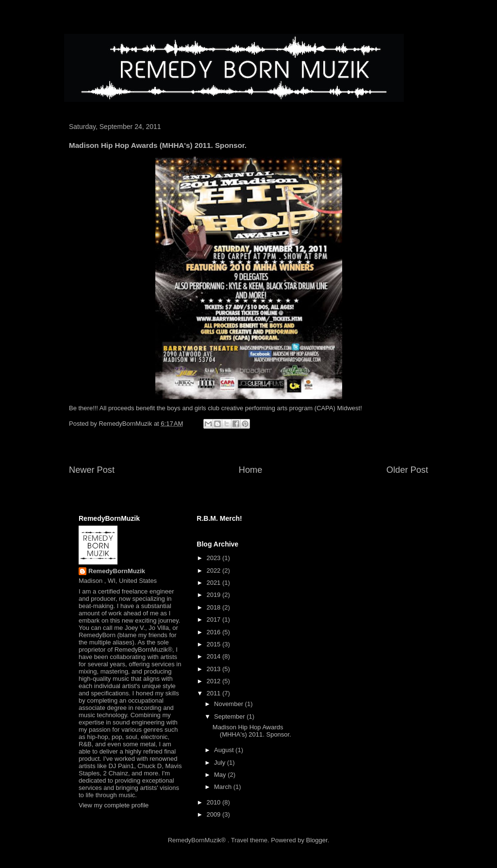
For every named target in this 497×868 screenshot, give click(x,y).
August (225, 750)
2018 (214, 607)
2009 (214, 814)
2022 (214, 571)
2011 (214, 693)
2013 (214, 669)
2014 (214, 656)
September (230, 716)
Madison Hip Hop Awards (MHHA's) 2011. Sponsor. (252, 731)
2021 (214, 583)
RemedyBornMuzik (117, 571)
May (221, 775)
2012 (214, 681)
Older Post (407, 470)
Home (251, 470)
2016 (214, 632)
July (221, 763)
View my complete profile (114, 805)
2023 (214, 558)
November (230, 704)
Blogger (317, 840)
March (224, 787)
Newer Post (92, 470)
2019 (214, 595)
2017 (214, 619)
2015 (214, 644)
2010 (214, 802)
